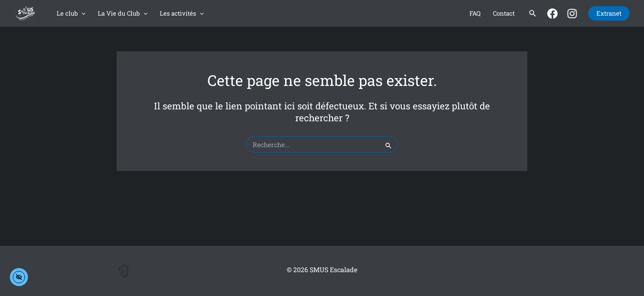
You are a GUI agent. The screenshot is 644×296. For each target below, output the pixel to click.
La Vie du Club (123, 13)
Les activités (182, 13)
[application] (82, 13)
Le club (71, 13)
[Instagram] (572, 14)
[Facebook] (552, 14)
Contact (504, 13)
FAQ (475, 13)
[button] (533, 14)
